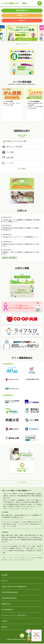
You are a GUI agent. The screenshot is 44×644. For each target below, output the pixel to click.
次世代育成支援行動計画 (10, 593)
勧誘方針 (4, 627)
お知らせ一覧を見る (9, 258)
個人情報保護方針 (7, 610)
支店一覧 (4, 581)
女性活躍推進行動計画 (9, 599)
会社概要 (4, 576)
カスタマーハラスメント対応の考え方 (14, 616)
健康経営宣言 (6, 604)
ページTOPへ (22, 483)
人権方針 (4, 622)
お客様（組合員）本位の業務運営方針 (14, 587)
